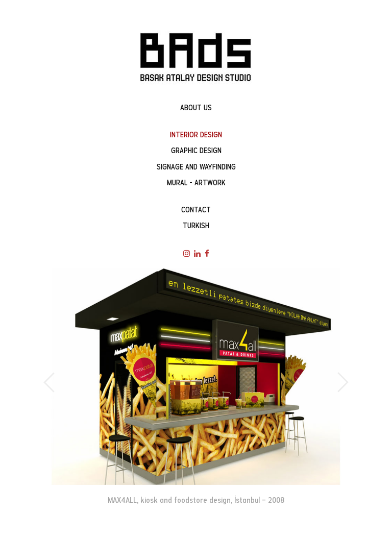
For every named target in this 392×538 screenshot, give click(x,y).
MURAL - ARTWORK (196, 183)
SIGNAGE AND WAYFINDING (196, 167)
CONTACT (196, 210)
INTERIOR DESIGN (196, 135)
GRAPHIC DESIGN (196, 151)
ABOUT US (196, 108)
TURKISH (196, 226)
